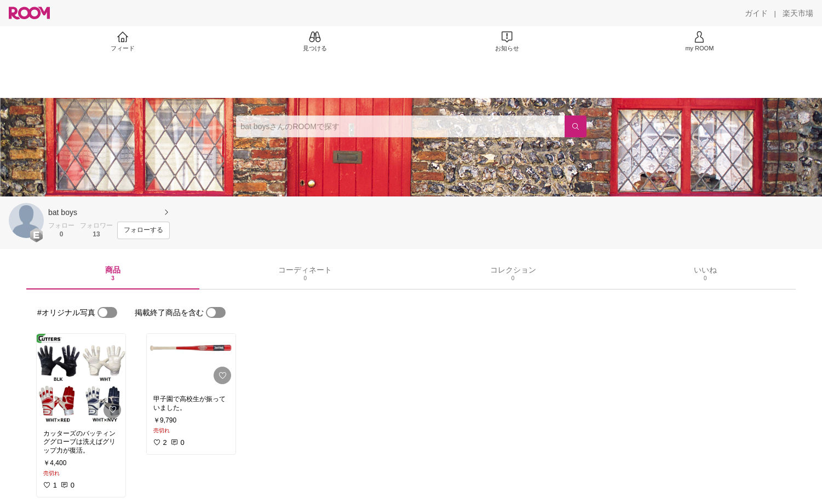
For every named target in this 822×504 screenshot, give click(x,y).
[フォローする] (143, 230)
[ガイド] (756, 13)
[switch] (107, 312)
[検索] (576, 126)
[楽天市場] (798, 13)
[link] (81, 378)
